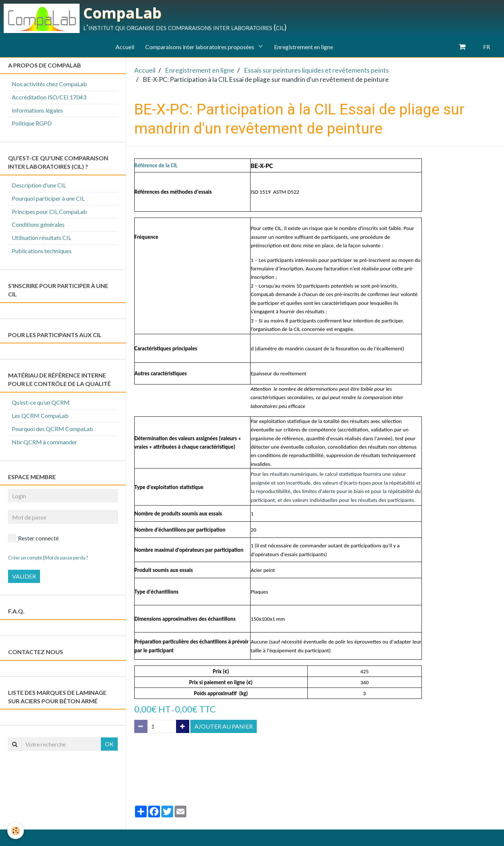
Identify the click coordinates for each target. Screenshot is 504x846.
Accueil (125, 47)
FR (487, 47)
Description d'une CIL (39, 185)
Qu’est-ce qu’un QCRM (41, 402)
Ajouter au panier (224, 726)
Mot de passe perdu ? (67, 558)
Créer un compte (25, 558)
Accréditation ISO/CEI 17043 (49, 97)
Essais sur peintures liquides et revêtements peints (316, 70)
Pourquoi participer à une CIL (48, 198)
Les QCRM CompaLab (40, 415)
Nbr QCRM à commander (44, 442)
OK (109, 744)
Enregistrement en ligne (304, 47)
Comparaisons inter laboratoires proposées (200, 47)
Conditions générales (38, 224)
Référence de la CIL (156, 165)
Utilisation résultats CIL (41, 238)
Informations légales (37, 110)
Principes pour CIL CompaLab (49, 211)
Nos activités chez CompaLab (49, 84)
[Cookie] (16, 831)
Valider (24, 576)
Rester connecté (33, 538)
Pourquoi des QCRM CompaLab (52, 429)
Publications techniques (42, 251)
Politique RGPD (32, 123)
